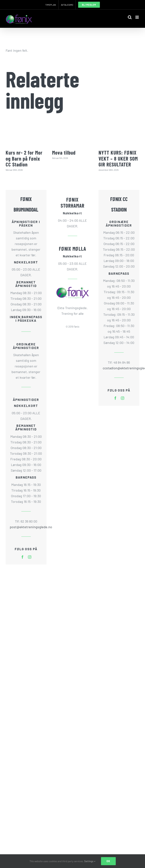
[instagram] (30, 557)
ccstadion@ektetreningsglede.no (119, 368)
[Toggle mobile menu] (137, 17)
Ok (108, 861)
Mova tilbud (64, 153)
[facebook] (22, 557)
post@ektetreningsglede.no (26, 527)
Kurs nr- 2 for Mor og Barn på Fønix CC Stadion (24, 158)
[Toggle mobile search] (130, 17)
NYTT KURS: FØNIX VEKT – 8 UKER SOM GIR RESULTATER (118, 158)
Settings (90, 861)
